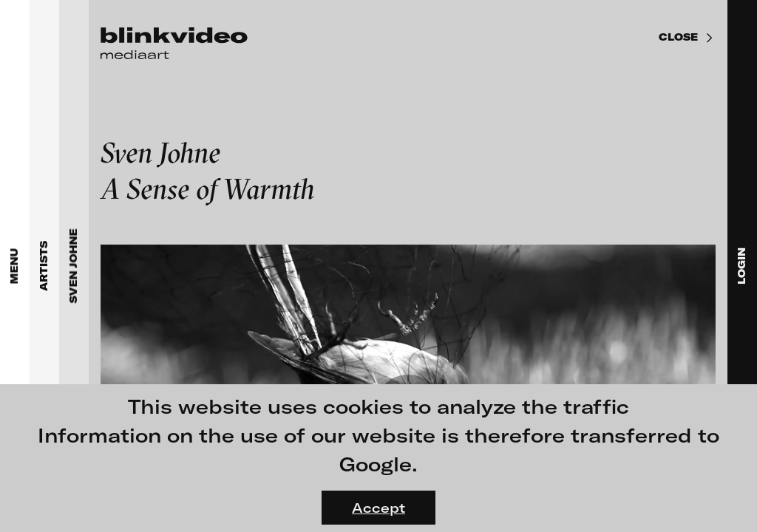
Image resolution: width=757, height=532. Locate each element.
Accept (378, 508)
